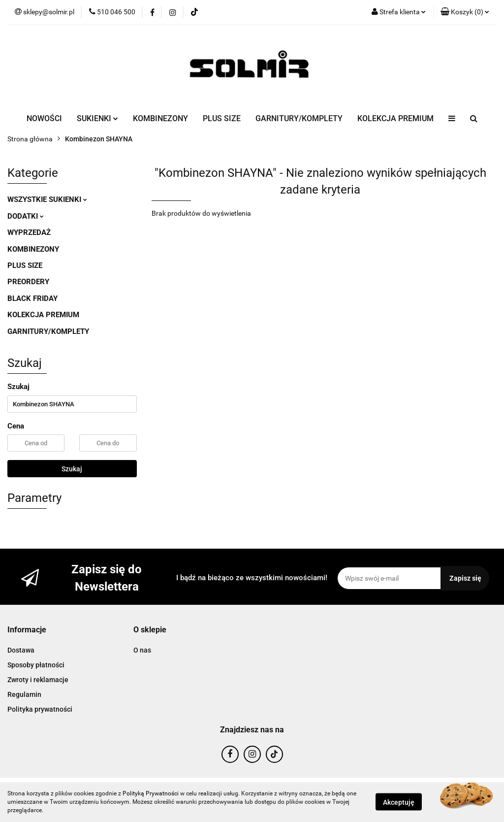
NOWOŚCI (44, 118)
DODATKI (26, 216)
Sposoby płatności (36, 665)
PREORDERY (28, 282)
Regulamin (24, 694)
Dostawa (21, 650)
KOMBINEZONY (160, 118)
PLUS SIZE (222, 118)
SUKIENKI (97, 118)
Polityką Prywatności (151, 793)
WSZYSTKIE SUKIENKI (47, 199)
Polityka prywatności (40, 709)
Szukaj (72, 469)
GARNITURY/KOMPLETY (299, 118)
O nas (142, 650)
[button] (465, 12)
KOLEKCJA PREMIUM (395, 118)
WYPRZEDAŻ (29, 232)
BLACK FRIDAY (32, 298)
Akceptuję (399, 802)
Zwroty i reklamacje (38, 680)
